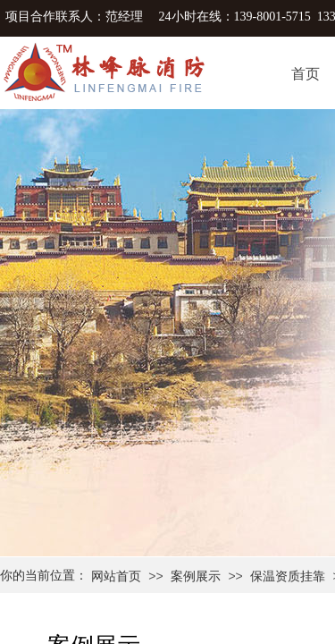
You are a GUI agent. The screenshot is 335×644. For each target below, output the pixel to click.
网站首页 (116, 576)
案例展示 (196, 576)
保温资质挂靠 (288, 576)
